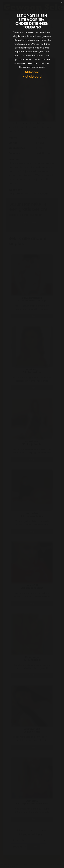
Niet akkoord (32, 77)
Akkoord (32, 72)
